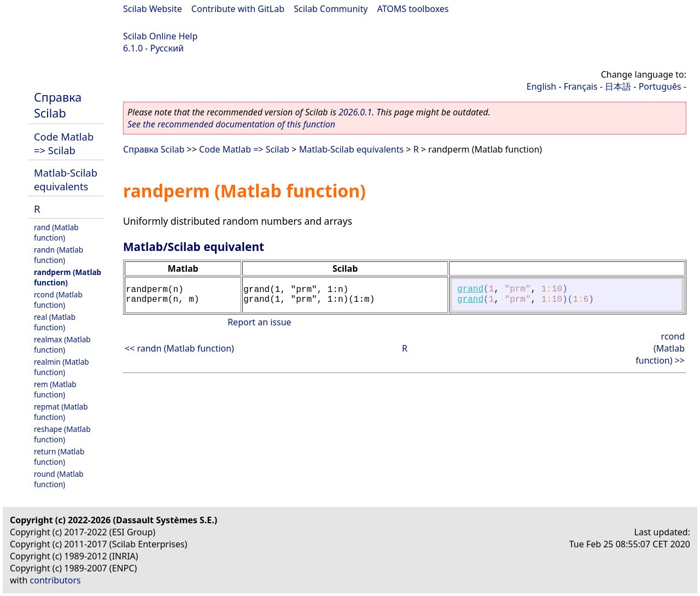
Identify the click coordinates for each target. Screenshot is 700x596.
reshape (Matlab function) (62, 434)
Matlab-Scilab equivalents (66, 179)
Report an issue (259, 322)
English (541, 86)
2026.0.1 (355, 112)
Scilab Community (331, 9)
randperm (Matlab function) (68, 277)
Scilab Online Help (160, 36)
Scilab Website (153, 9)
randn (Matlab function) (59, 255)
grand (470, 289)
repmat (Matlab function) (61, 412)
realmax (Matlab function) (62, 344)
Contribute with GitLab (238, 9)
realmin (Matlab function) (62, 367)
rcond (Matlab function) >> (660, 348)
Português (660, 86)
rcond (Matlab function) (58, 300)
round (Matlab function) (59, 479)
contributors (56, 580)
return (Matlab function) (59, 457)
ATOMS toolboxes (413, 9)
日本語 (618, 86)
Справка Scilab (58, 105)
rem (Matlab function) (55, 389)
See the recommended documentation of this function (231, 124)
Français (581, 86)
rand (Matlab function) (56, 232)
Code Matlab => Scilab (64, 143)
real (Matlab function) (55, 322)
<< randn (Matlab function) (179, 348)
